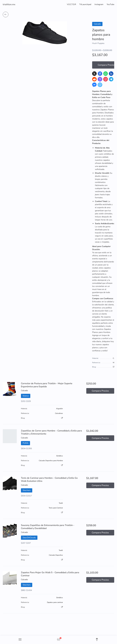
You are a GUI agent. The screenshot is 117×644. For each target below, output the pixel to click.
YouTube (110, 4)
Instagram (99, 4)
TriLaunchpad (85, 4)
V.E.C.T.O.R (71, 4)
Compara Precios (100, 391)
